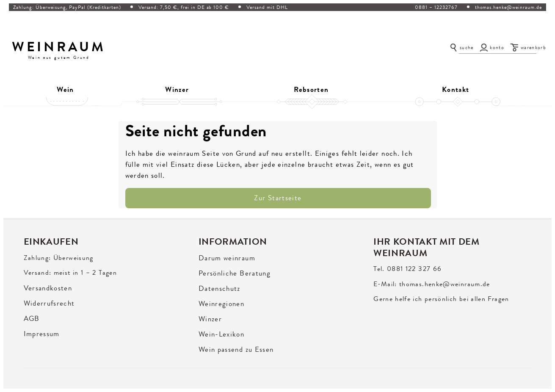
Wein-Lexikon (221, 334)
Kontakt (456, 89)
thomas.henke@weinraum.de (508, 7)
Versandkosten (48, 288)
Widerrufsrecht (49, 303)
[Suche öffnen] (461, 47)
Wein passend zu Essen (236, 349)
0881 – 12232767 (436, 7)
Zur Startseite (278, 198)
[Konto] (492, 47)
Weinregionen (221, 304)
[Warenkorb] (528, 47)
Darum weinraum (227, 258)
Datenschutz (220, 288)
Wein (65, 89)
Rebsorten (311, 89)
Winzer (177, 89)
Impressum (42, 334)
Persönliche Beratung (235, 273)
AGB (32, 319)
